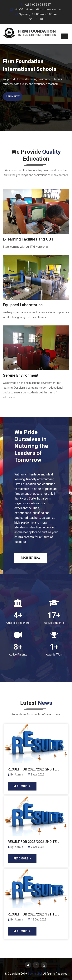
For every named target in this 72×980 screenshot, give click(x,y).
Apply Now (13, 96)
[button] (65, 36)
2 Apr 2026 (36, 847)
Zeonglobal (35, 974)
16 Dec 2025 (37, 920)
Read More (22, 786)
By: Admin (15, 775)
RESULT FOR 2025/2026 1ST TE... (33, 914)
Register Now (31, 558)
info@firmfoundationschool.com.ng (36, 9)
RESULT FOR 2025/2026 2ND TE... (33, 769)
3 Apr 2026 (36, 775)
